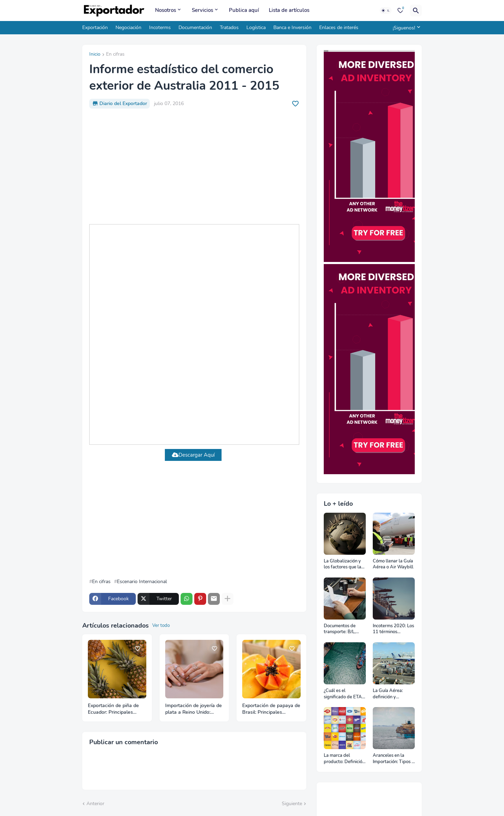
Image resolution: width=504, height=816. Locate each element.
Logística (256, 27)
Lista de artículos (289, 10)
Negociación (128, 27)
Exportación (95, 27)
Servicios (202, 10)
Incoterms (160, 27)
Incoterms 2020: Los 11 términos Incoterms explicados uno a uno (393, 629)
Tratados (229, 27)
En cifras (115, 55)
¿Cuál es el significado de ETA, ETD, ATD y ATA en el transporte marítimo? (344, 694)
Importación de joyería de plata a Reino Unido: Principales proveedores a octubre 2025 (194, 709)
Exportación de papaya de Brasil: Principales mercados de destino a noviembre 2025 (271, 709)
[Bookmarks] (400, 11)
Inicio (95, 55)
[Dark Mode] (386, 11)
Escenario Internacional (142, 582)
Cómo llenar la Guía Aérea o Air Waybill (393, 564)
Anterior (95, 804)
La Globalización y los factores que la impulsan (342, 564)
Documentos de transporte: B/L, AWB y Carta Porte (344, 629)
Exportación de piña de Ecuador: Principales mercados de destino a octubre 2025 (113, 709)
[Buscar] (416, 11)
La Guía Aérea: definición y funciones (388, 694)
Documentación (195, 27)
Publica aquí (244, 10)
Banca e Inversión (292, 27)
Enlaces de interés (339, 27)
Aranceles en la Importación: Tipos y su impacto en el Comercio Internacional (393, 759)
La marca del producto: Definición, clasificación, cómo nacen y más (345, 759)
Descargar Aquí (193, 455)
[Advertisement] (194, 166)
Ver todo (161, 625)
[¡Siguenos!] (405, 28)
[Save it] (295, 104)
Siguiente (292, 804)
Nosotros (166, 10)
